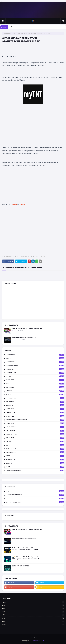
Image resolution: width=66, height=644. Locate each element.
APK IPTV (18, 256)
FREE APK (33, 256)
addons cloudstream (36, 502)
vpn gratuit (36, 438)
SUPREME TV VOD (36, 434)
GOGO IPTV (36, 405)
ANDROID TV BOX (36, 373)
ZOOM (36, 467)
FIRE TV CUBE (36, 387)
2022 (34, 615)
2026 (34, 602)
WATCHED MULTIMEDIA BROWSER (36, 420)
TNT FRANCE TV (36, 460)
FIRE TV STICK (36, 402)
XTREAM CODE (36, 413)
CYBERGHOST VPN (36, 449)
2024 (34, 609)
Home (31, 638)
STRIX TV (36, 456)
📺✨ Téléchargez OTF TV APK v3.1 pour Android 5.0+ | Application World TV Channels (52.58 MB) (26, 558)
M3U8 (36, 384)
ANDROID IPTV (10, 256)
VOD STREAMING (36, 398)
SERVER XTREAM (36, 427)
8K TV (36, 491)
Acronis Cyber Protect (36, 495)
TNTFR (22, 204)
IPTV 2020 (36, 376)
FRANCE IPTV (25, 256)
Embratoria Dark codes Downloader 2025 (24, 338)
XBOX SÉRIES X (36, 431)
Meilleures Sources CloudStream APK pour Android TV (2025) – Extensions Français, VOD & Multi (27, 549)
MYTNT (14, 204)
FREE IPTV (39, 256)
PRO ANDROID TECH (38, 641)
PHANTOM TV (36, 423)
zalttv (36, 445)
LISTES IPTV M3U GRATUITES (21, 566)
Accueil (6, 34)
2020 (34, 621)
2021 (34, 618)
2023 (34, 612)
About (36, 638)
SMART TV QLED (36, 452)
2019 (34, 625)
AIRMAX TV (36, 391)
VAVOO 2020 (36, 416)
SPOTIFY (36, 441)
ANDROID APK (36, 362)
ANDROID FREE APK (36, 366)
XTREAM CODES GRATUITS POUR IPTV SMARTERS (27, 329)
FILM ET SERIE (36, 380)
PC (36, 498)
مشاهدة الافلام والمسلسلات (36, 470)
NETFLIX (36, 394)
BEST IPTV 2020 (36, 369)
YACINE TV (36, 463)
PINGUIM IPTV (36, 409)
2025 (34, 605)
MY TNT (11, 34)
